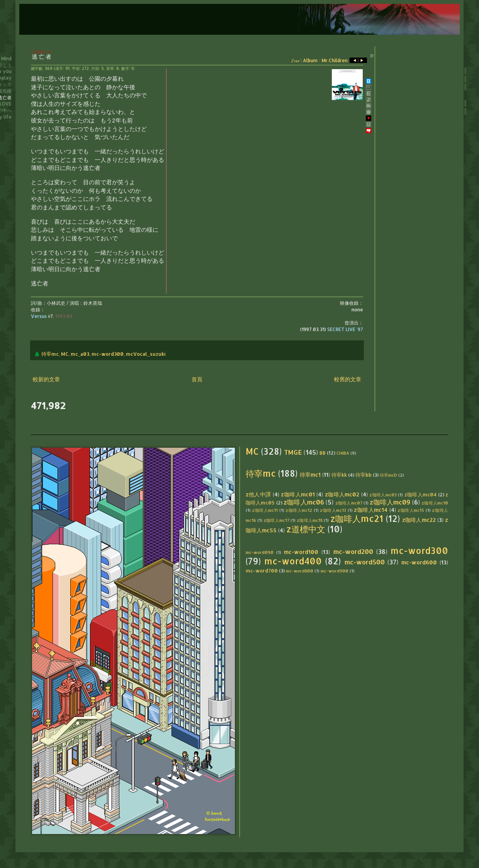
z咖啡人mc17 (276, 520)
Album (310, 60)
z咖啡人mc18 (310, 520)
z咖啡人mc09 (390, 502)
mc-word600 (419, 562)
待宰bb (363, 475)
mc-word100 (301, 552)
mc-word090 (260, 552)
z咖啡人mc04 (421, 494)
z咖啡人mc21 (357, 519)
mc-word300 (108, 354)
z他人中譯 (258, 494)
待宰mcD (388, 475)
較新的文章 (46, 379)
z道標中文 (306, 529)
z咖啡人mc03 (383, 495)
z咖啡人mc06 (304, 502)
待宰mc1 (310, 475)
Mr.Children (335, 60)
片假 (95, 68)
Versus (39, 316)
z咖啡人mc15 (411, 510)
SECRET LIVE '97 (345, 329)
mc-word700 (262, 571)
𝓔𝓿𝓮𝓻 (295, 60)
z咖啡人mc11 (265, 510)
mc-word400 (293, 561)
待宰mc (50, 354)
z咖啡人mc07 (349, 503)
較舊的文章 (348, 379)
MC (65, 354)
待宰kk (339, 475)
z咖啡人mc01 (298, 494)
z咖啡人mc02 (342, 494)
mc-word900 (335, 571)
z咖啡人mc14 (371, 510)
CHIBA (343, 453)
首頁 (197, 379)
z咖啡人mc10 (435, 503)
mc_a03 (80, 354)
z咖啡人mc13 (333, 510)
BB (323, 453)
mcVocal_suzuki (146, 354)
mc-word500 (365, 562)
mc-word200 (353, 551)
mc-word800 (300, 571)
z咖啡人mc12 (299, 510)
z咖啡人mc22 (419, 520)
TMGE (293, 452)
